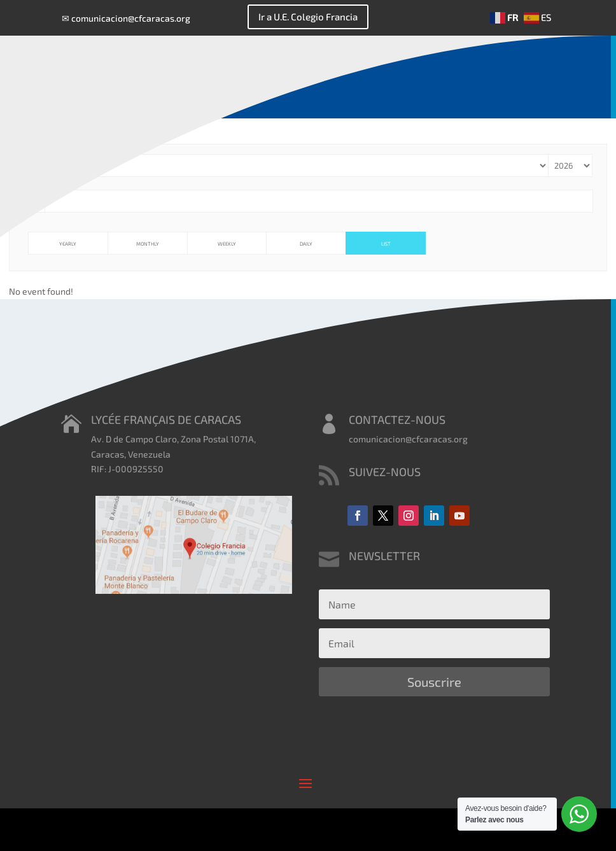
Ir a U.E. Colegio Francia (308, 17)
